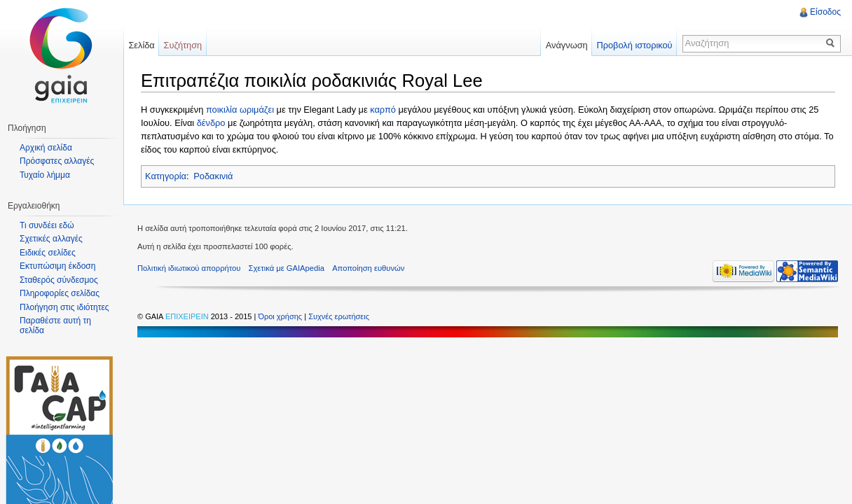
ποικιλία (222, 110)
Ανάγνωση (567, 45)
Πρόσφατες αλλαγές (57, 161)
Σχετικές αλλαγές (51, 239)
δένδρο (211, 123)
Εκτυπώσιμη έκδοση (57, 266)
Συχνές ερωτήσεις (339, 316)
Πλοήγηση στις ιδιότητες (64, 307)
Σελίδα (141, 45)
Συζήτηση (183, 45)
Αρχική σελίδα (46, 148)
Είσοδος (825, 12)
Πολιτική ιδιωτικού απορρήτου (189, 268)
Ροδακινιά (213, 176)
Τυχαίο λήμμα (45, 175)
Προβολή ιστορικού (634, 45)
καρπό (383, 110)
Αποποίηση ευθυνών (368, 268)
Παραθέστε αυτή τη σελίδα (55, 325)
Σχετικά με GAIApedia (287, 268)
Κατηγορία (166, 176)
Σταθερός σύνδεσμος (59, 280)
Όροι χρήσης (281, 316)
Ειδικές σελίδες (48, 253)
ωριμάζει (257, 110)
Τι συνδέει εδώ (47, 225)
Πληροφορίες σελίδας (60, 293)
